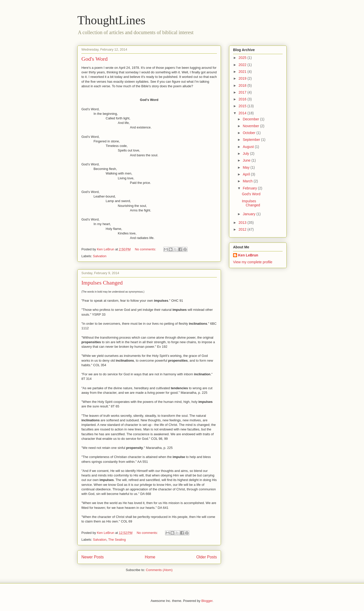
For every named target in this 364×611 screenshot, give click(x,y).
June (247, 160)
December (251, 119)
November (251, 126)
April (247, 174)
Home (150, 557)
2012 (243, 229)
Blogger (207, 601)
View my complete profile (253, 262)
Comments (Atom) (159, 570)
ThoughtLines (111, 20)
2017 (243, 92)
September (252, 140)
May (246, 167)
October (249, 133)
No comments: (146, 249)
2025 (243, 58)
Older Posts (207, 557)
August (249, 147)
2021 (243, 72)
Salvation (100, 256)
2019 (243, 78)
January (249, 214)
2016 (243, 99)
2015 (243, 106)
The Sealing (117, 540)
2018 (243, 85)
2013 (243, 223)
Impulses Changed (102, 283)
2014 (243, 113)
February (250, 188)
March (248, 181)
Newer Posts (93, 557)
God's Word (95, 59)
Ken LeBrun (248, 255)
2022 (243, 65)
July (246, 154)
